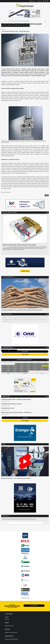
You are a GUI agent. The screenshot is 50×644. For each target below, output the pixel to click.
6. (5, 366)
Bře (8, 373)
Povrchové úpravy (17, 317)
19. (45, 368)
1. (18, 364)
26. (45, 370)
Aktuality (19, 25)
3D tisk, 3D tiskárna (42, 319)
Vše (9, 351)
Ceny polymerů (14, 25)
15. (18, 368)
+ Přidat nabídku (25, 421)
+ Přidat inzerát (25, 354)
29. (18, 371)
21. (11, 370)
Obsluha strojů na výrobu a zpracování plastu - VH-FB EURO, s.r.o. (17, 412)
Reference (7, 619)
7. (11, 366)
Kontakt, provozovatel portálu (11, 632)
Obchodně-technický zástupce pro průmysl (11, 404)
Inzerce (11, 25)
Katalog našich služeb (9, 626)
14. (11, 368)
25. (39, 370)
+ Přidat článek (25, 271)
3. (32, 364)
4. (39, 364)
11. (39, 366)
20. (5, 370)
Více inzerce (25, 352)
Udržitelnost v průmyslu (7, 317)
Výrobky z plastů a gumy (24, 31)
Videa (26, 25)
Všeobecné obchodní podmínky (11, 639)
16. (25, 368)
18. (39, 368)
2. (25, 364)
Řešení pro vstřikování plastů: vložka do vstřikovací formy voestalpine (19, 245)
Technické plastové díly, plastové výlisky (10, 31)
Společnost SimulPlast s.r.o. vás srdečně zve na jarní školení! (16, 478)
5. (45, 364)
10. (32, 366)
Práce (29, 25)
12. (45, 366)
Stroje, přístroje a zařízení (27, 317)
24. (32, 370)
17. (32, 368)
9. (25, 366)
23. (25, 370)
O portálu (7, 617)
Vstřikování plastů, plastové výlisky (9, 319)
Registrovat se (32, 1)
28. (11, 371)
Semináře (24, 25)
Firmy (8, 25)
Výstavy (21, 25)
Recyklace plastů (6, 321)
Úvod (2, 21)
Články (16, 25)
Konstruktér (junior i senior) (8, 408)
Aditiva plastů (37, 317)
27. (5, 371)
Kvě (42, 373)
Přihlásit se (39, 1)
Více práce (25, 418)
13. (5, 368)
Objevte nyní (34, 606)
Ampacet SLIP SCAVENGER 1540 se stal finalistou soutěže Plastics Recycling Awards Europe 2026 (22, 310)
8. (18, 366)
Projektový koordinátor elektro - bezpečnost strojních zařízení (16, 400)
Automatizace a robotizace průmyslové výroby (27, 319)
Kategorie (6, 25)
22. (18, 370)
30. (25, 371)
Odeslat (45, 523)
